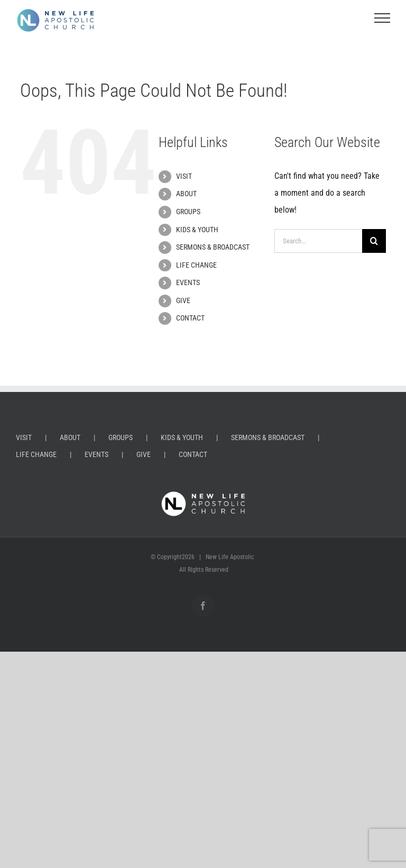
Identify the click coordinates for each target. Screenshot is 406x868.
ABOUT (186, 194)
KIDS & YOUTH (197, 230)
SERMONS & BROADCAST (213, 247)
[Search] (374, 241)
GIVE (183, 300)
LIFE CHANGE (196, 265)
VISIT (184, 176)
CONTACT (190, 318)
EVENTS (188, 282)
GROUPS (188, 212)
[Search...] (318, 241)
